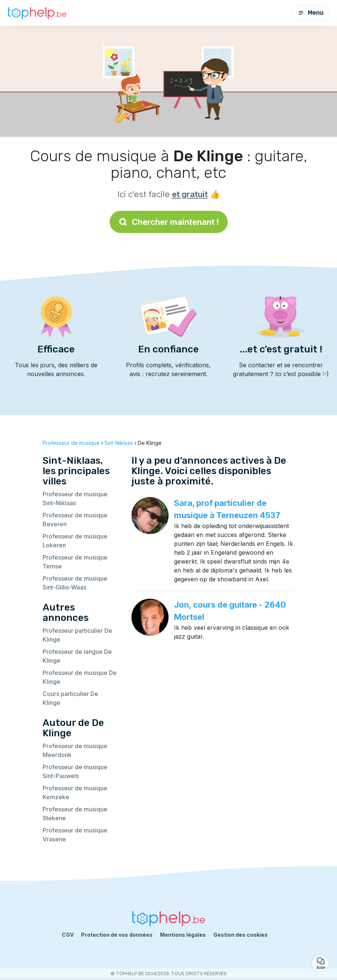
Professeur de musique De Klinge (80, 677)
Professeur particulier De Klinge (77, 635)
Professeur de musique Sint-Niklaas (75, 499)
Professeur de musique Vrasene (75, 835)
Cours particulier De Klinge (70, 698)
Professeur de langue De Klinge (77, 656)
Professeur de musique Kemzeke (75, 793)
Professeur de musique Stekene (75, 814)
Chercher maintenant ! (169, 222)
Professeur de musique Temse (75, 562)
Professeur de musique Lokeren (75, 541)
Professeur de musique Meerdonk (75, 750)
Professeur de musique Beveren (75, 520)
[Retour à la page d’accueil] (37, 13)
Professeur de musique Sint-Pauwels (75, 771)
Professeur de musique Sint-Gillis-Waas (75, 583)
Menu (311, 13)
